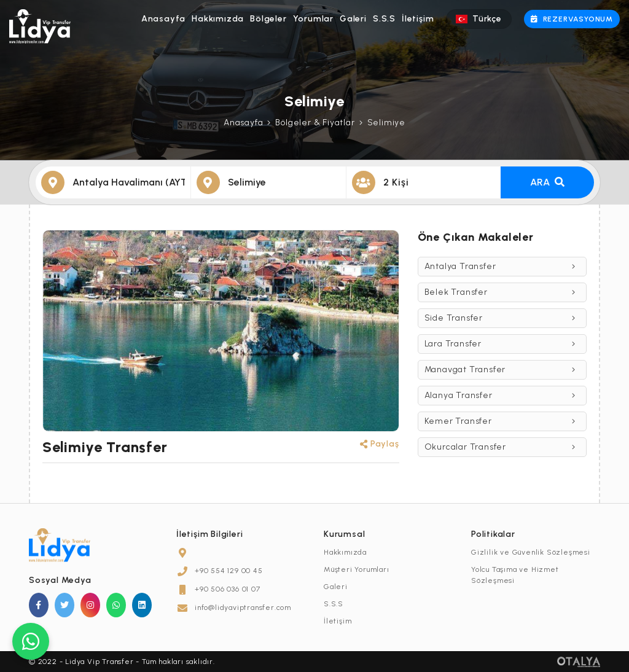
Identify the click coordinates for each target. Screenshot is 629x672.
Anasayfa (163, 19)
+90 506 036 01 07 (228, 589)
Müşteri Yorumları (357, 569)
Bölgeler (268, 19)
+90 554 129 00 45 (229, 571)
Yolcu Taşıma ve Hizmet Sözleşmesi (515, 575)
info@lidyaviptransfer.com (243, 608)
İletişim (418, 19)
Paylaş (380, 444)
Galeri (353, 19)
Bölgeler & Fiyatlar (315, 123)
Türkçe (479, 19)
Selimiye (386, 123)
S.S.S (384, 19)
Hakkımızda (218, 19)
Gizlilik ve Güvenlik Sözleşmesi (531, 552)
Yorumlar (313, 19)
